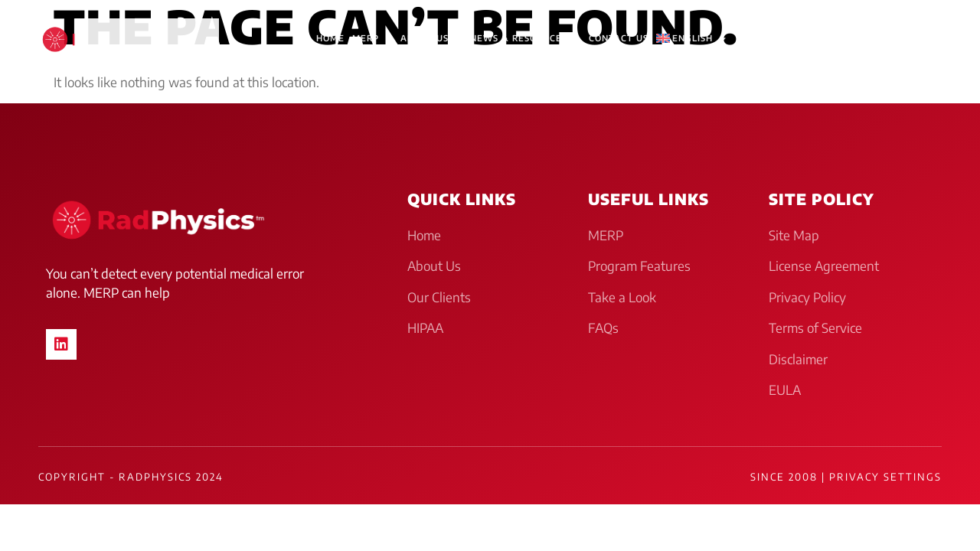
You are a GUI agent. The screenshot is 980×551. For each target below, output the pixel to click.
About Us (431, 39)
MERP (372, 39)
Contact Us (619, 38)
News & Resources (526, 39)
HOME (330, 38)
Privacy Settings (885, 477)
